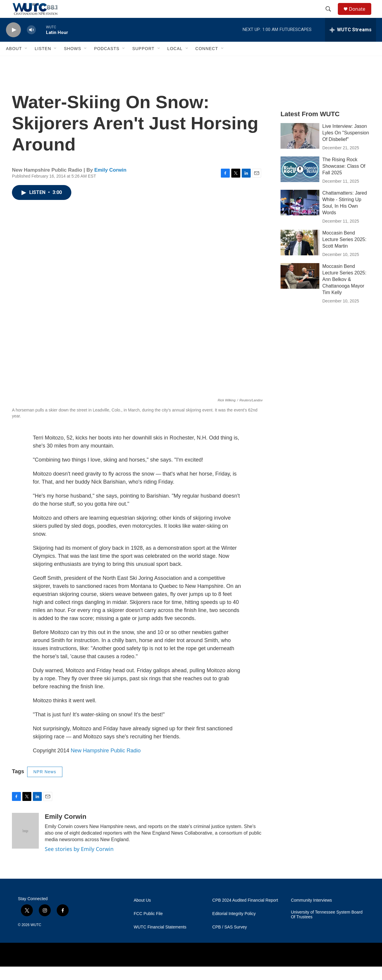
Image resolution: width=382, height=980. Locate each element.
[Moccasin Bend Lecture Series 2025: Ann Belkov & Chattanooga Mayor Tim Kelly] (300, 289)
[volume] (31, 43)
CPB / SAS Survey (229, 941)
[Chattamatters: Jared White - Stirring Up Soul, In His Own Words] (300, 216)
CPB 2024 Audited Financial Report (245, 914)
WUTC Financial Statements (160, 941)
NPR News (45, 785)
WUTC (36, 938)
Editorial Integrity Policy (234, 927)
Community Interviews (312, 914)
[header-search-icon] (331, 16)
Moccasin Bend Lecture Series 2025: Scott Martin (344, 253)
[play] (13, 43)
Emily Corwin (110, 183)
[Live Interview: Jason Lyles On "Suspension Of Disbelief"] (300, 149)
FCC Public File (148, 927)
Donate (361, 16)
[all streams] (351, 43)
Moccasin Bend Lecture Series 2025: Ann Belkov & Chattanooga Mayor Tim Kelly (344, 293)
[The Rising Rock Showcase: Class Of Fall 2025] (300, 183)
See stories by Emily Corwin (79, 862)
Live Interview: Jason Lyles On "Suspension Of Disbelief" (346, 146)
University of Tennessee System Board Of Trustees (327, 928)
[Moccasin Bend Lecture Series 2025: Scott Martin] (300, 256)
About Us (142, 914)
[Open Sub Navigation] (26, 62)
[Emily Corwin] (25, 844)
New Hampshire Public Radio (106, 764)
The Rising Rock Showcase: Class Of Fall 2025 (344, 180)
